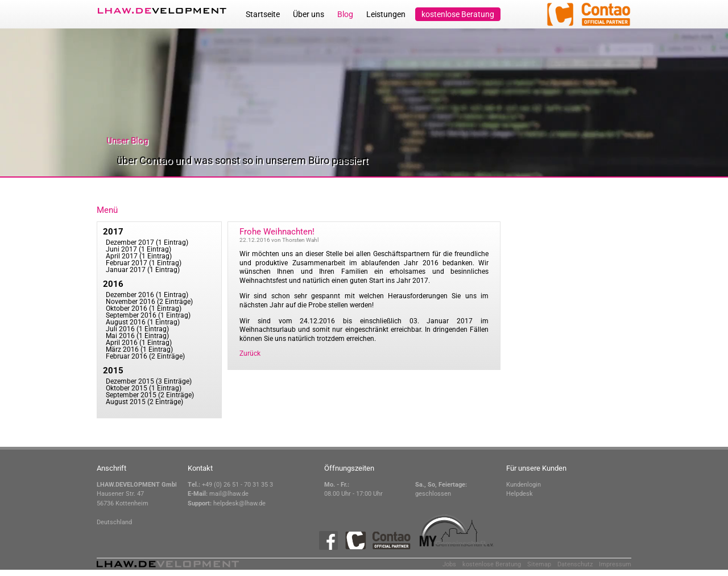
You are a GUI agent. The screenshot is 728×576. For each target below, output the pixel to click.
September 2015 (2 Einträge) (150, 395)
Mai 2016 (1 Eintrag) (137, 336)
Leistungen (386, 14)
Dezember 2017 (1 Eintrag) (147, 242)
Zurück (250, 353)
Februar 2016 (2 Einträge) (145, 356)
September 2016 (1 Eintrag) (148, 315)
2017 (113, 232)
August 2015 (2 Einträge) (144, 402)
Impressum (615, 564)
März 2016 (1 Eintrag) (139, 349)
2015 (113, 371)
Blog (345, 14)
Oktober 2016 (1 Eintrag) (144, 308)
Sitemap (539, 564)
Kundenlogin (524, 485)
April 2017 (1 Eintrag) (139, 256)
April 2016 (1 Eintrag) (139, 343)
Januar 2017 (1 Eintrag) (143, 270)
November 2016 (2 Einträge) (149, 302)
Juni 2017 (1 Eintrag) (138, 249)
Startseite (263, 14)
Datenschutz (575, 564)
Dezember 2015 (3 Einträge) (149, 381)
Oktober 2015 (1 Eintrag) (144, 388)
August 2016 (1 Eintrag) (143, 322)
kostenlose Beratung (458, 14)
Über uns (309, 14)
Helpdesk (520, 494)
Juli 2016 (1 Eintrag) (137, 329)
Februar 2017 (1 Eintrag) (144, 263)
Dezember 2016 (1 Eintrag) (147, 295)
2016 (113, 284)
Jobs (449, 564)
